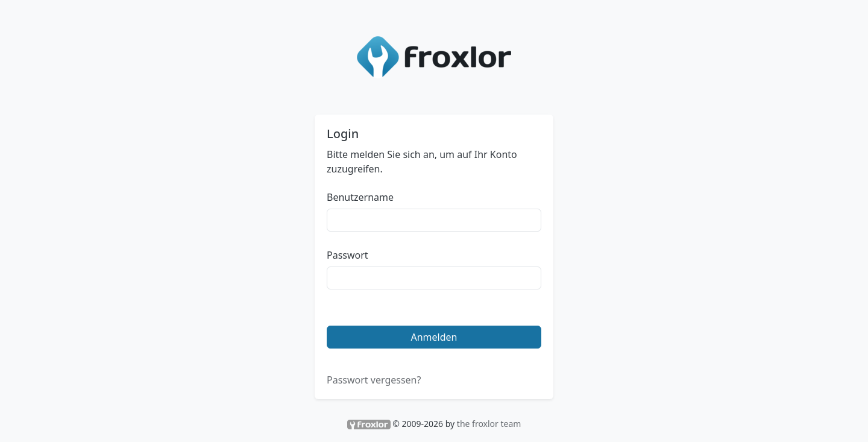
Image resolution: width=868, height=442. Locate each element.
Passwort (348, 255)
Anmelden (434, 337)
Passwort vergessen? (374, 380)
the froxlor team (489, 424)
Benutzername (360, 197)
